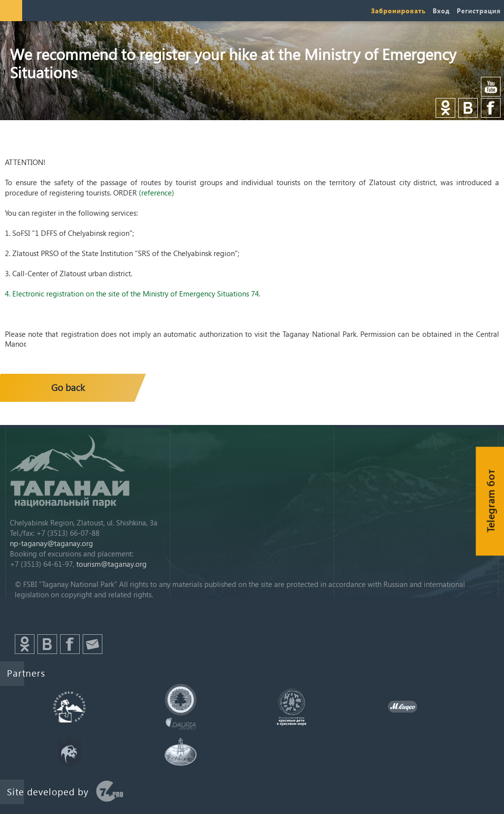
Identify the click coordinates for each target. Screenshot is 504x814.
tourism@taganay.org (111, 564)
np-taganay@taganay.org (51, 543)
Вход (441, 11)
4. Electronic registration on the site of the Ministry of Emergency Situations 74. (133, 293)
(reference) (157, 193)
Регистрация (479, 11)
